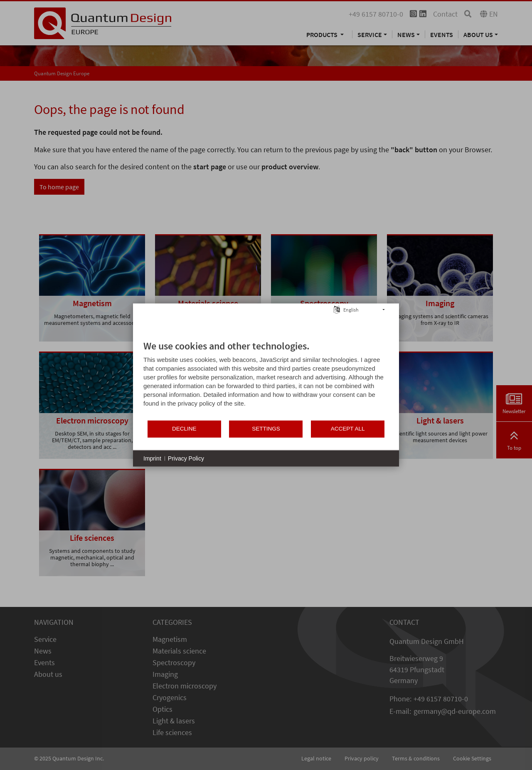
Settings (266, 429)
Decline (184, 429)
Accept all (348, 429)
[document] (266, 379)
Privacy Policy (186, 458)
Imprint (152, 458)
